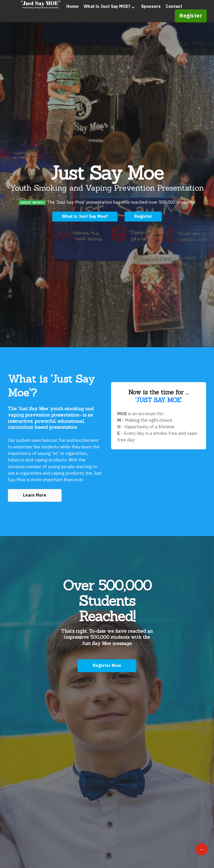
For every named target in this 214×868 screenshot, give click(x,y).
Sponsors (141, 14)
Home (63, 14)
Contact (164, 14)
